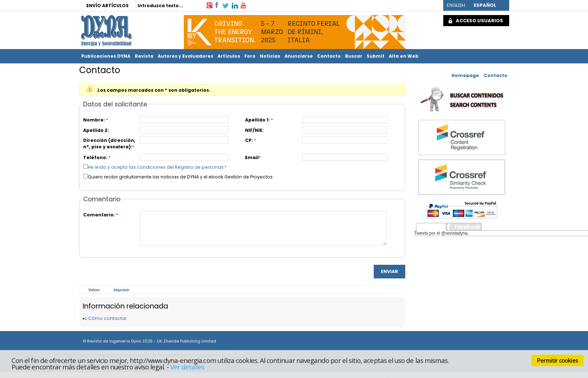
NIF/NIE (254, 130)
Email (252, 157)
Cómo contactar (107, 318)
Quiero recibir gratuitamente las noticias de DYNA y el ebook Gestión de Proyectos (180, 177)
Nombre (93, 120)
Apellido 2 (95, 130)
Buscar (354, 56)
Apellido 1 (257, 120)
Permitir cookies (558, 360)
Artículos (229, 56)
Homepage (465, 75)
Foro (250, 56)
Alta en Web (404, 56)
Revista (144, 56)
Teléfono (95, 157)
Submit (376, 56)
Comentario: (99, 215)
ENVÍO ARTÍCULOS (107, 6)
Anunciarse (299, 56)
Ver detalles (187, 367)
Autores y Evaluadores (185, 56)
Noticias (270, 56)
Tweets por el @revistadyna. (442, 233)
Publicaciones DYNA (106, 56)
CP (248, 140)
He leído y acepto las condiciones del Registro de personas (156, 167)
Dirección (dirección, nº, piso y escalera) (109, 143)
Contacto (329, 56)
